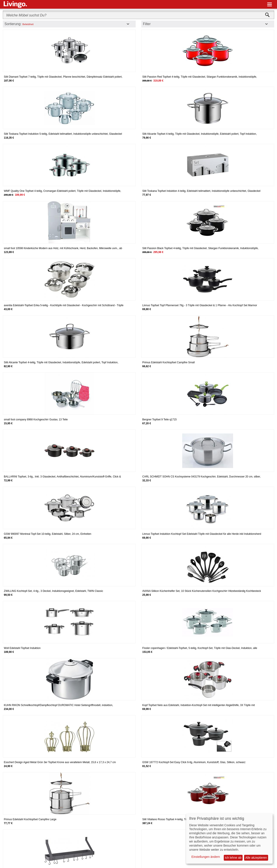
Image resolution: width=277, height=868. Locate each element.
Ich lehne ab (233, 858)
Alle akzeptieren (256, 858)
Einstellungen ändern (206, 857)
